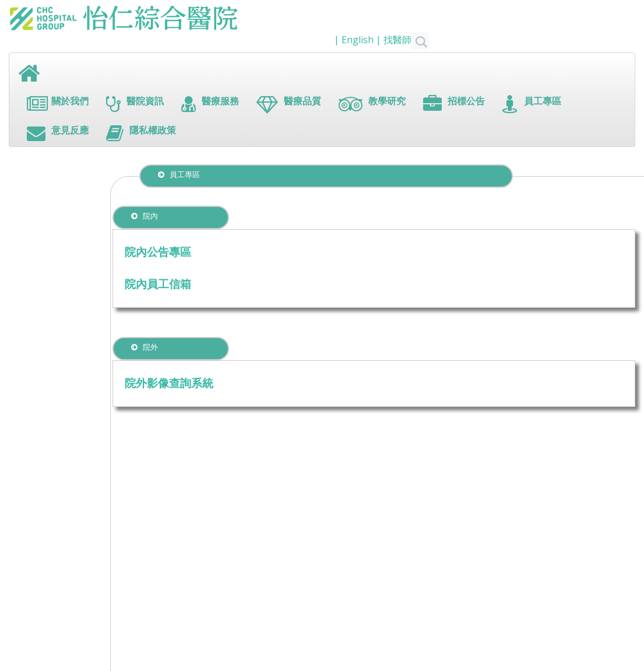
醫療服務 (210, 104)
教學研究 (372, 104)
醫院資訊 (135, 104)
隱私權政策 (141, 133)
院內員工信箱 (158, 284)
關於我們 (58, 104)
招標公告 (454, 104)
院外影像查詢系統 (169, 383)
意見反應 (58, 133)
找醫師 (406, 40)
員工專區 (532, 104)
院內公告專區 (158, 252)
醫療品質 (289, 104)
